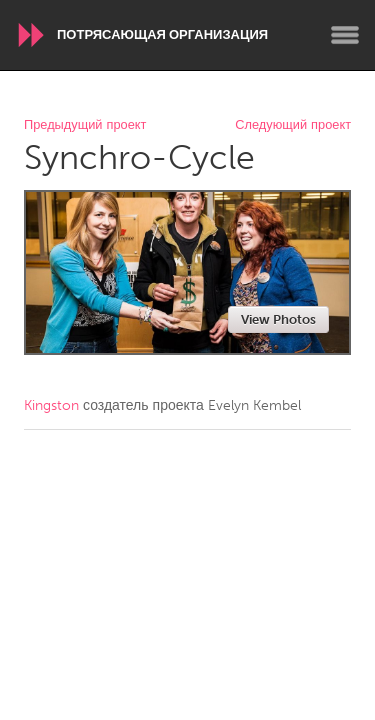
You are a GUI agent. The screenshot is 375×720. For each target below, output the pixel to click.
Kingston (51, 405)
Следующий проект (293, 125)
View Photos (278, 319)
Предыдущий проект (85, 125)
